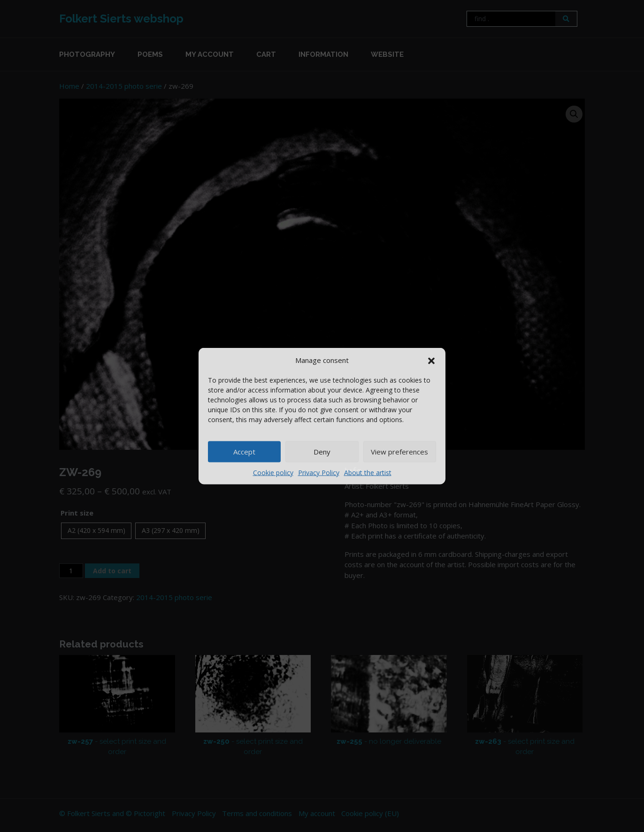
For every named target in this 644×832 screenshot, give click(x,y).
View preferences (399, 452)
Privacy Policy (319, 472)
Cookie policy (273, 472)
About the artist (368, 472)
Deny (322, 452)
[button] (431, 360)
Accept (244, 452)
